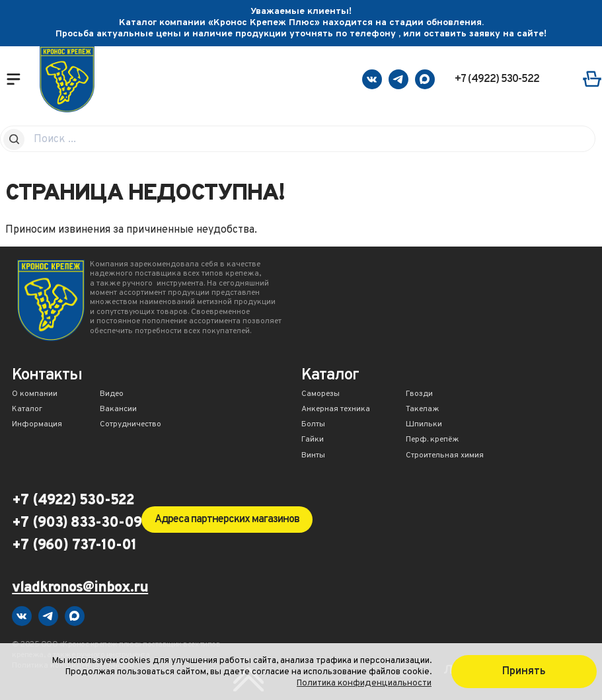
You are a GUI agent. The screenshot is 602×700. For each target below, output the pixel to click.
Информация (37, 425)
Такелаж (423, 410)
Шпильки (424, 425)
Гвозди (419, 395)
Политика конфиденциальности (364, 683)
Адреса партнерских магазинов (227, 520)
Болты (313, 425)
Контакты (47, 376)
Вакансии (118, 410)
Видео (112, 395)
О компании (35, 395)
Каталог (27, 410)
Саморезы (320, 395)
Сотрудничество (131, 425)
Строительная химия (445, 456)
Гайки (313, 440)
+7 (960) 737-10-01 (74, 546)
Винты (313, 456)
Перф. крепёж (433, 440)
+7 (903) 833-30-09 (77, 524)
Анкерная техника (336, 410)
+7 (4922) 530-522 (497, 79)
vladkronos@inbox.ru (80, 589)
